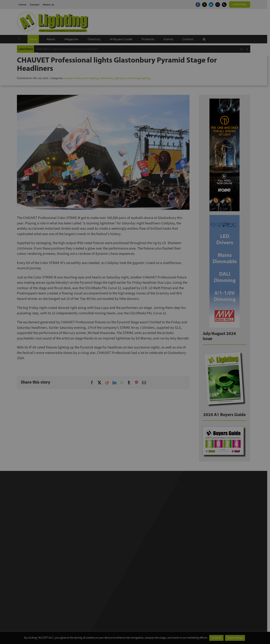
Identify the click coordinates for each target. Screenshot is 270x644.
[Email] (146, 383)
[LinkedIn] (116, 383)
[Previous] (243, 49)
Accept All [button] (216, 638)
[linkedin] (212, 5)
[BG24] (226, 428)
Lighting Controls (125, 78)
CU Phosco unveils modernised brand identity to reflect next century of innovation (89, 49)
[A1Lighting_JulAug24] (226, 352)
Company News (74, 78)
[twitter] (206, 5)
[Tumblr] (130, 383)
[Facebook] (93, 383)
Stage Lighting (144, 78)
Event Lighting (92, 78)
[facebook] (199, 5)
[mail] (219, 5)
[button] (205, 39)
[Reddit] (108, 383)
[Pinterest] (138, 383)
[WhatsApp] (123, 383)
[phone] (226, 5)
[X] (101, 383)
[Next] (248, 49)
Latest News (108, 78)
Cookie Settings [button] (235, 638)
